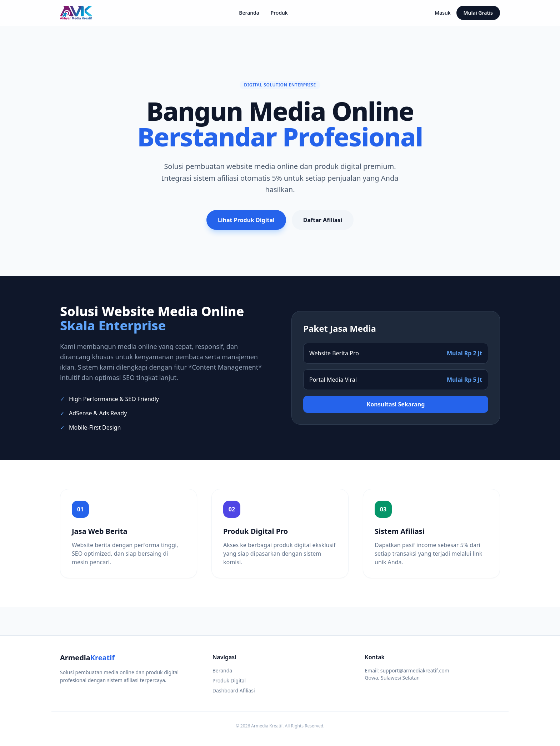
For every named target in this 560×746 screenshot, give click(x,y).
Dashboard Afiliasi (234, 690)
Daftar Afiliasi (323, 220)
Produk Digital (229, 680)
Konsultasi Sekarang (396, 404)
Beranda (249, 13)
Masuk (442, 13)
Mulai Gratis (478, 13)
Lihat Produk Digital (246, 220)
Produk (279, 13)
